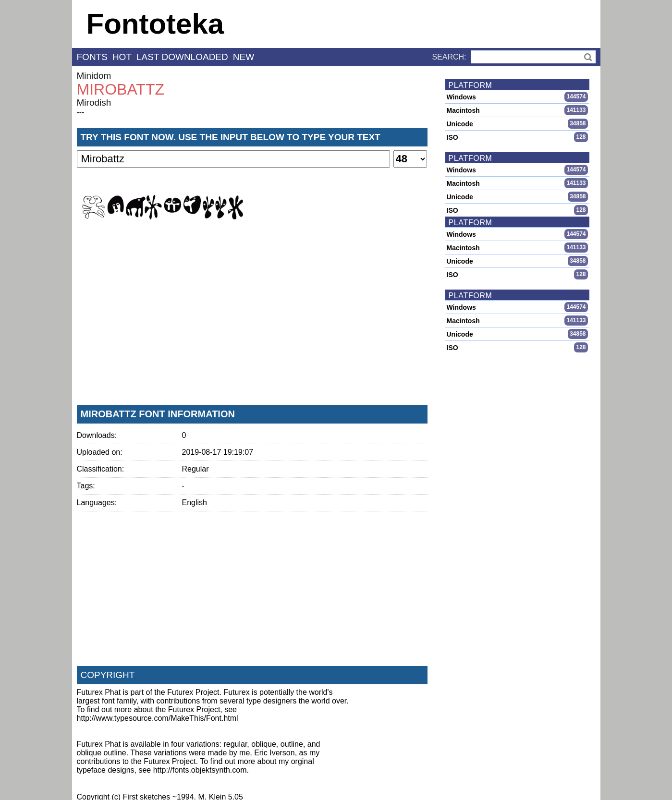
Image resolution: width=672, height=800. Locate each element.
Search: (449, 57)
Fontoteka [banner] (155, 24)
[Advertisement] (252, 326)
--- (81, 112)
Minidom (94, 76)
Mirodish (94, 103)
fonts (92, 57)
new (244, 57)
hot (122, 57)
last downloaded (182, 57)
